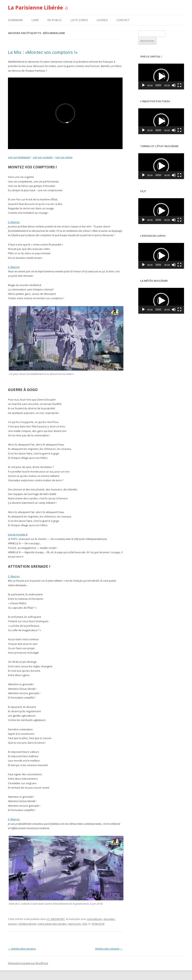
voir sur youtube (43, 157)
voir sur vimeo (64, 157)
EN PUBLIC (55, 20)
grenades (109, 919)
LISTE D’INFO (79, 20)
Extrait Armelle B (18, 535)
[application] (161, 77)
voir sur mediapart (19, 157)
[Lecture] (143, 85)
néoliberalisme (27, 924)
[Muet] (174, 85)
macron (13, 924)
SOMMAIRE (15, 20)
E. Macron (14, 222)
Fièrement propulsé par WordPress (28, 963)
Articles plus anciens (22, 949)
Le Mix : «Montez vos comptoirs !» (43, 52)
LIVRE (35, 20)
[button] (161, 77)
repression (74, 924)
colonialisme (95, 919)
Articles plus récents (109, 949)
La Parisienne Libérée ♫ (38, 8)
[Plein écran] (179, 85)
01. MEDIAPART (56, 919)
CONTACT (123, 20)
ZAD (85, 924)
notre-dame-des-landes (52, 924)
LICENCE (102, 20)
